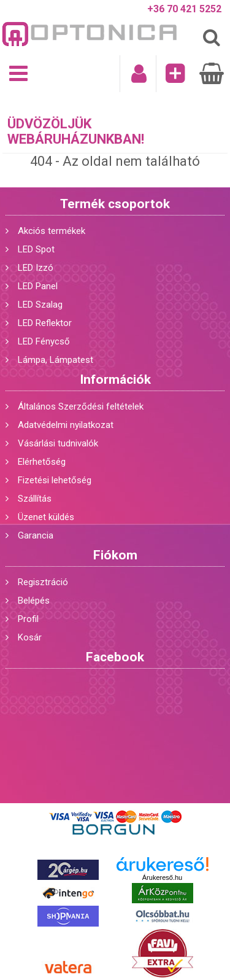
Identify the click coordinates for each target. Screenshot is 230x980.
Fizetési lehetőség (55, 480)
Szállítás (35, 499)
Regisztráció (43, 582)
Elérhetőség (42, 462)
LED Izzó (36, 268)
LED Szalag (40, 305)
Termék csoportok (115, 204)
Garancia (36, 535)
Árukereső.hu (162, 877)
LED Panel (38, 286)
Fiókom (115, 555)
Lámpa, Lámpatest (56, 360)
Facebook (115, 657)
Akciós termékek (52, 231)
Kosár (30, 637)
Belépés (34, 601)
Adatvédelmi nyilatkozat (66, 425)
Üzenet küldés (46, 517)
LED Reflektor (45, 323)
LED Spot (36, 249)
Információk (115, 379)
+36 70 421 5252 (184, 9)
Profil (28, 619)
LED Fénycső (44, 341)
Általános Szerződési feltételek (81, 406)
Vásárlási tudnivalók (58, 443)
